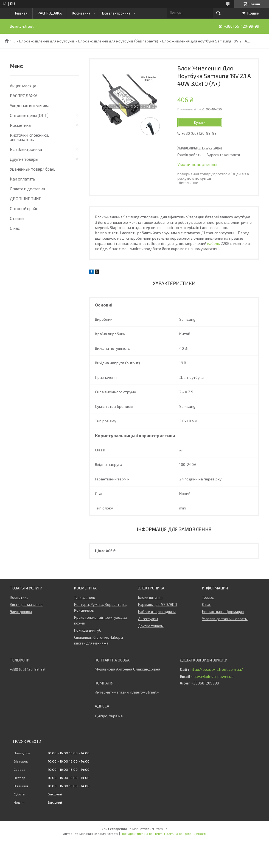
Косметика (81, 13)
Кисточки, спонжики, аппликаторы (29, 137)
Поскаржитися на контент (141, 833)
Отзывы (17, 218)
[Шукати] (218, 13)
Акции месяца (23, 86)
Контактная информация (223, 612)
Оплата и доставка (27, 189)
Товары (208, 597)
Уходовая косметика (30, 105)
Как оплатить (23, 179)
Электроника (21, 612)
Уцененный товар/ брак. (32, 169)
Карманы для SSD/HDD (158, 605)
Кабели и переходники (157, 612)
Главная (21, 13)
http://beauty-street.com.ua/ (217, 669)
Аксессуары (148, 619)
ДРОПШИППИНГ (25, 199)
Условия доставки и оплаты (225, 619)
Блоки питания (150, 597)
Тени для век (85, 597)
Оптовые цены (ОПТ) (29, 115)
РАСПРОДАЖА (50, 13)
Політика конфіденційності (185, 833)
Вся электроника (116, 13)
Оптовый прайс (24, 208)
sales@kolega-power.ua (212, 677)
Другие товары (24, 159)
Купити (200, 123)
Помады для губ (88, 630)
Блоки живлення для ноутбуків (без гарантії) (118, 41)
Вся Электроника (26, 149)
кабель (214, 243)
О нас (15, 228)
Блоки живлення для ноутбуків (47, 41)
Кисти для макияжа (26, 605)
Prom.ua (161, 829)
